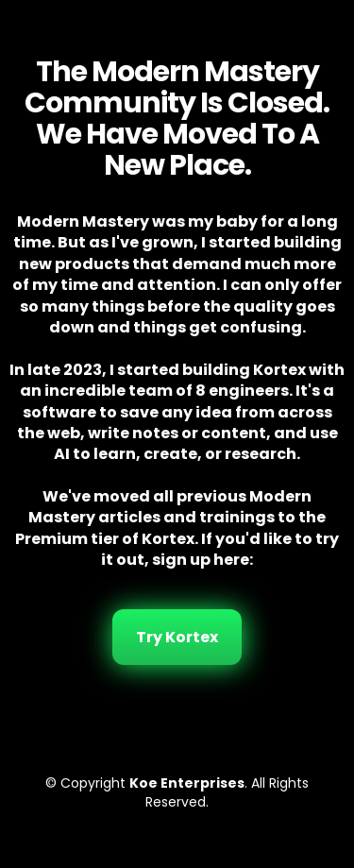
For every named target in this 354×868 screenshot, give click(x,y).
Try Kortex (177, 637)
